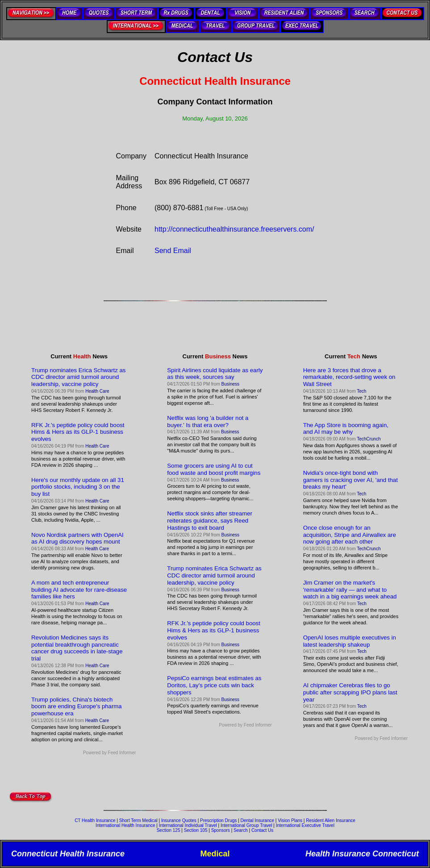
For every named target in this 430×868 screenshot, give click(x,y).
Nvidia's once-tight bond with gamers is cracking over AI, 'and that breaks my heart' (351, 480)
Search (241, 830)
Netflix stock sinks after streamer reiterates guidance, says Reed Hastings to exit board (210, 521)
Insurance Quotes (179, 820)
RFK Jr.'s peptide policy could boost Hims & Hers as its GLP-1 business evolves (78, 432)
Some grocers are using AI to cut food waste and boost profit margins (214, 469)
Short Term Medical (138, 820)
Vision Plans (290, 820)
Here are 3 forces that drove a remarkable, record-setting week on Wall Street (349, 377)
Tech (361, 391)
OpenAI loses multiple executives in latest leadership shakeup (350, 641)
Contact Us (262, 830)
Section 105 (196, 830)
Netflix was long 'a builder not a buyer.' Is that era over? (208, 422)
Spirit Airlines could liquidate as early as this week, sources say (215, 374)
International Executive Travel (305, 825)
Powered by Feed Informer (109, 753)
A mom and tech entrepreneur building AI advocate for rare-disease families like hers (79, 590)
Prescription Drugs (218, 820)
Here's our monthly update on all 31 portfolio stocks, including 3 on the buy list (78, 487)
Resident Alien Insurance (331, 820)
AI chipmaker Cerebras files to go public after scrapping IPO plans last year (350, 692)
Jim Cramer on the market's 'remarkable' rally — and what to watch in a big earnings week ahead (350, 590)
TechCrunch (369, 439)
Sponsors (221, 830)
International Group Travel (246, 825)
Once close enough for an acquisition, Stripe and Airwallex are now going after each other (350, 535)
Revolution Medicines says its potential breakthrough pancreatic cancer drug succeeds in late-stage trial (77, 648)
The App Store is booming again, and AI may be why (346, 429)
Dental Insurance (257, 820)
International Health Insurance (125, 825)
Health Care (97, 391)
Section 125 (169, 830)
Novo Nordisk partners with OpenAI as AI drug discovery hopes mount (77, 538)
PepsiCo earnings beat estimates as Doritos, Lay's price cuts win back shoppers (214, 685)
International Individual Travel (188, 825)
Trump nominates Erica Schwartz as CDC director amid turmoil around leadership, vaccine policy (78, 377)
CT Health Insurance (95, 820)
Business (231, 384)
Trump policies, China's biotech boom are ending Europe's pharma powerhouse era (77, 707)
